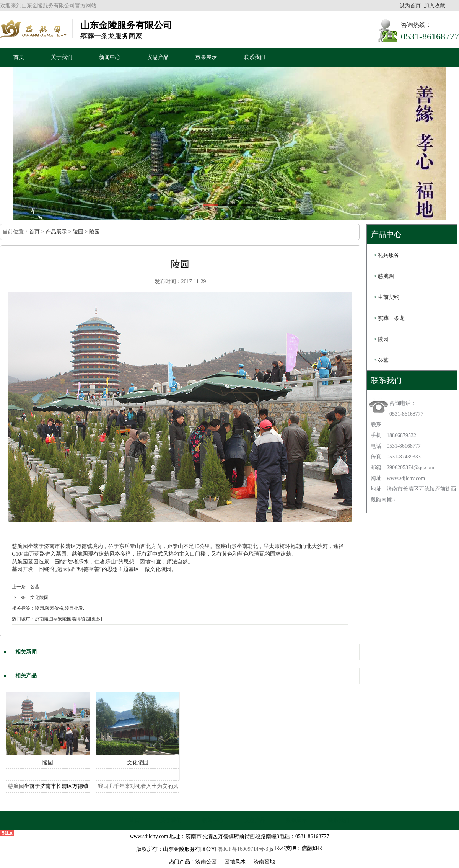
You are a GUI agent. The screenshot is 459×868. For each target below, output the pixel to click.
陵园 (78, 232)
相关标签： (23, 608)
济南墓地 (264, 862)
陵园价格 (54, 608)
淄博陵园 (81, 619)
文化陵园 (138, 763)
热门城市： (23, 619)
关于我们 (62, 57)
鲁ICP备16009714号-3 (243, 849)
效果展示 (206, 57)
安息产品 (158, 57)
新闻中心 (110, 57)
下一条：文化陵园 (30, 597)
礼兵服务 (387, 255)
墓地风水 (235, 862)
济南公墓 (206, 862)
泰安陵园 (62, 619)
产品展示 (56, 232)
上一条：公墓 (26, 587)
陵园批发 (74, 608)
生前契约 (387, 297)
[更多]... (98, 619)
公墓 (381, 360)
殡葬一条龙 (389, 318)
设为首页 (410, 6)
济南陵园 (44, 619)
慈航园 (20, 546)
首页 (19, 57)
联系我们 (254, 57)
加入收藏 (435, 6)
